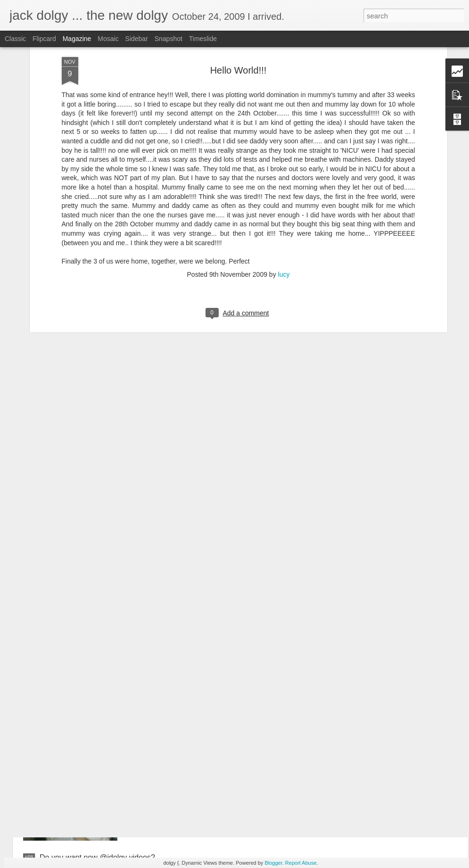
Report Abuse (301, 863)
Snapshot (169, 39)
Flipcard (44, 39)
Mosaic (108, 39)
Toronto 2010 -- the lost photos (197, 750)
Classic (15, 39)
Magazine (77, 39)
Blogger (273, 863)
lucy (284, 213)
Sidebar (137, 39)
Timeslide (203, 39)
